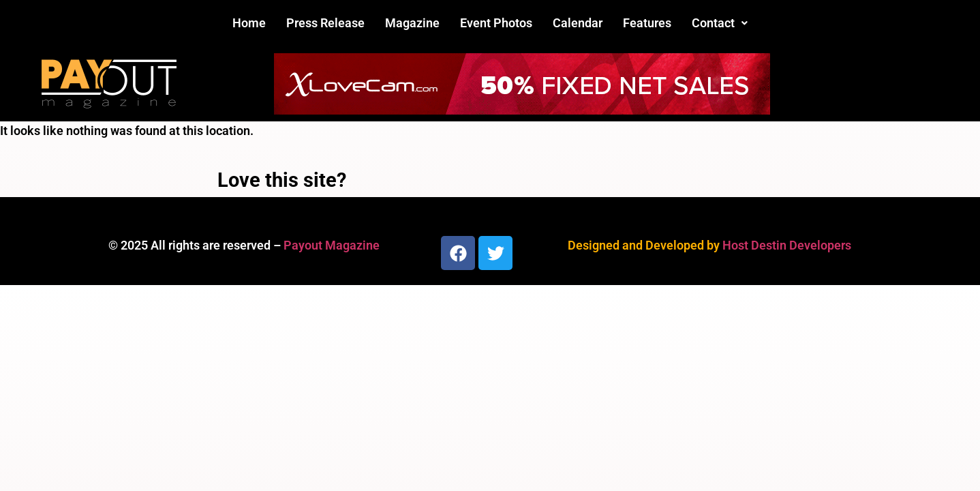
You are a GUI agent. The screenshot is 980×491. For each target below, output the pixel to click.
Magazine (412, 23)
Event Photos (496, 23)
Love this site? (282, 180)
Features (647, 23)
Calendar (578, 23)
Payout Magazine (332, 245)
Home (249, 23)
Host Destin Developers (787, 245)
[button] (720, 23)
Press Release (325, 23)
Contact (720, 23)
